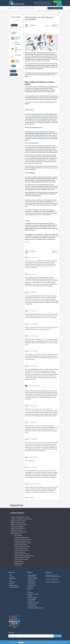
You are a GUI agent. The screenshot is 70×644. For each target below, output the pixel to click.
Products (33, 397)
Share (47, 26)
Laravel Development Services (22, 550)
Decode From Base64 (14, 587)
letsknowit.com (14, 621)
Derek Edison (32, 25)
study (36, 119)
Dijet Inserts (43, 314)
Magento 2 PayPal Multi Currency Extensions (22, 519)
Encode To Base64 (14, 586)
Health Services (31, 601)
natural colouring (42, 471)
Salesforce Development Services (23, 541)
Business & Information (33, 594)
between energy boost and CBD (50, 135)
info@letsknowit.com (55, 582)
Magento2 (30, 589)
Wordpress (30, 592)
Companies (20, 8)
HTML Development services (21, 560)
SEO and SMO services (17, 534)
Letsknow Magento (32, 575)
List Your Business (27, 8)
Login (59, 4)
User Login (12, 577)
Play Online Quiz (59, 8)
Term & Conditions (33, 642)
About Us (11, 584)
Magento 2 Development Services (19, 524)
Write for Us (51, 8)
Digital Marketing (18, 536)
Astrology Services (19, 561)
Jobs (11, 580)
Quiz (15, 8)
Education (30, 596)
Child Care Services (32, 606)
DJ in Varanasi (18, 565)
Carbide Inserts (44, 318)
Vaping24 (27, 328)
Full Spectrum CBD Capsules (41, 354)
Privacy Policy (41, 642)
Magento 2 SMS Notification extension (20, 517)
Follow (55, 26)
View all (14, 66)
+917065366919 (54, 579)
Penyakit (36, 426)
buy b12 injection (45, 339)
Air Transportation (32, 604)
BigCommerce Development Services (23, 539)
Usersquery (30, 587)
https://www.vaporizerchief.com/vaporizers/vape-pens (37, 442)
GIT (29, 591)
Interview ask (10, 8)
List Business (12, 582)
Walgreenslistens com (50, 492)
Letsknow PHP (31, 580)
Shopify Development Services (22, 537)
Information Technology (33, 603)
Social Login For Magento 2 (18, 526)
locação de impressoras (31, 261)
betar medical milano (36, 373)
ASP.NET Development (20, 552)
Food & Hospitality (32, 599)
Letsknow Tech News (33, 579)
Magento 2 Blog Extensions (21, 545)
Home (11, 575)
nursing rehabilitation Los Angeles (38, 299)
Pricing (33, 8)
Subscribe (58, 636)
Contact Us (26, 642)
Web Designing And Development (19, 532)
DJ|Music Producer (19, 563)
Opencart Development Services (22, 558)
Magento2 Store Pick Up (17, 530)
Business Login (58, 2)
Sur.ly (17, 625)
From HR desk (31, 584)
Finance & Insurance (32, 598)
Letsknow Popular (32, 577)
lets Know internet (32, 586)
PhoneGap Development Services (22, 547)
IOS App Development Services (22, 554)
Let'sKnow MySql (32, 582)
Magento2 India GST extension (18, 521)
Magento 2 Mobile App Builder (18, 528)
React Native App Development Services (24, 556)
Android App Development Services (23, 543)
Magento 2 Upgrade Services (18, 523)
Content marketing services (21, 548)
